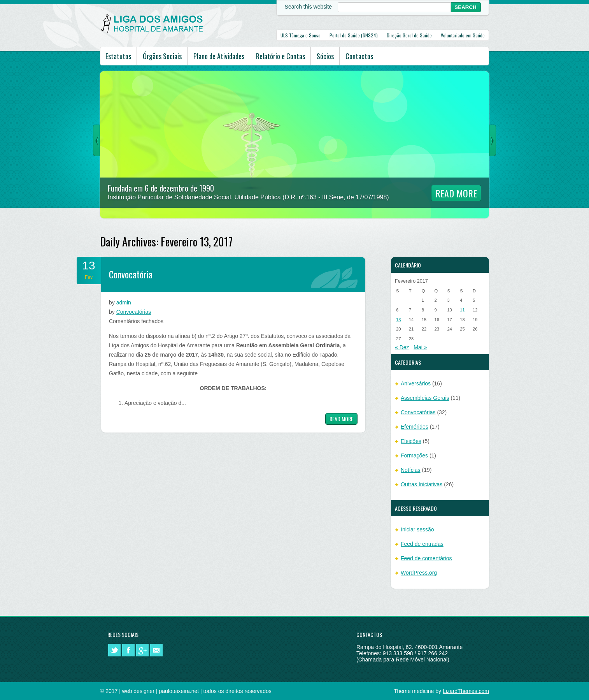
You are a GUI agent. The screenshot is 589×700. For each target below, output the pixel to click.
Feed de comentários (426, 558)
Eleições (411, 441)
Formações (414, 456)
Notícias (411, 470)
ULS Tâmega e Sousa (301, 35)
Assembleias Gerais (425, 398)
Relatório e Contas (280, 56)
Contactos (359, 56)
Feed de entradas (422, 544)
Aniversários (416, 383)
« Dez (402, 347)
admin (124, 303)
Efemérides (415, 427)
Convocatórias (134, 312)
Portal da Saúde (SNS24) (354, 35)
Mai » (420, 347)
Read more (341, 419)
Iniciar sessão (417, 529)
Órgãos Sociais (162, 56)
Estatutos (118, 56)
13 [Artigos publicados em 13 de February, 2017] (398, 320)
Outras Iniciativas (422, 484)
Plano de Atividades (219, 56)
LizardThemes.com (466, 691)
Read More (456, 193)
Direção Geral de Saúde (409, 35)
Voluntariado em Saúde (463, 35)
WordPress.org (419, 573)
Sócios (325, 56)
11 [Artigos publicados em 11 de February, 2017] (462, 310)
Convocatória (131, 274)
